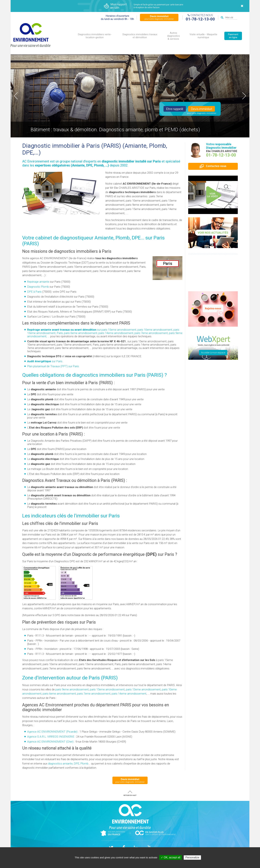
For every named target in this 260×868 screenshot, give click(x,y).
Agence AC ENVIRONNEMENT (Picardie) (52, 732)
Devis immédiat (202, 109)
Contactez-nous (213, 166)
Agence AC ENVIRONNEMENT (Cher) (50, 742)
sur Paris (45, 361)
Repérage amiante (38, 282)
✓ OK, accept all (171, 857)
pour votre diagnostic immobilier (159, 17)
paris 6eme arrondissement (59, 694)
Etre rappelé (175, 109)
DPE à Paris (34, 292)
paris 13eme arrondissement (143, 689)
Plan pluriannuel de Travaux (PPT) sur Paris (53, 366)
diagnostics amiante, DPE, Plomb (68, 763)
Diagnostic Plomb (38, 287)
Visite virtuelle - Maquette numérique (203, 36)
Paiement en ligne (233, 36)
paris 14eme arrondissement (129, 694)
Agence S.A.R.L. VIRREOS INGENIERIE (51, 737)
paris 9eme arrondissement (72, 689)
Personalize (192, 857)
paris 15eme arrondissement (107, 689)
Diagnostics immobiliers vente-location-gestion (95, 36)
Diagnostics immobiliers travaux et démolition (140, 36)
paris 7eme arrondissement (94, 694)
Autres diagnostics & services (173, 36)
